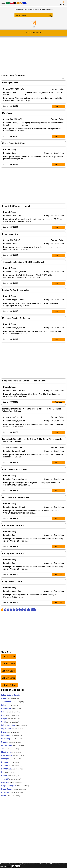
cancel (18, 866)
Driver (11, 702)
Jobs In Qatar (8, 660)
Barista (11, 799)
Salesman (12, 739)
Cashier (11, 765)
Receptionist (13, 749)
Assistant (12, 769)
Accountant (13, 712)
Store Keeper (13, 792)
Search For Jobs (22, 15)
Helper (11, 722)
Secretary (12, 742)
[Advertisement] (34, 55)
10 (28, 613)
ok (13, 866)
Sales (10, 708)
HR (9, 775)
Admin (10, 779)
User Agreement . (6, 866)
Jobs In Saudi (8, 674)
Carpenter (12, 796)
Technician (13, 705)
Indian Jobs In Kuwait (10, 698)
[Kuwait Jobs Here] (17, 4)
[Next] (33, 613)
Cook (10, 725)
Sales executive (15, 728)
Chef (10, 718)
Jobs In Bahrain (9, 688)
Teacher (11, 782)
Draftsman (12, 772)
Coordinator (13, 759)
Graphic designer (15, 789)
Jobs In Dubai (8, 667)
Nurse (10, 715)
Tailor (10, 752)
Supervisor (12, 732)
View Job (58, 106)
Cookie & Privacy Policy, (53, 864)
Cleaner (11, 745)
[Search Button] (49, 17)
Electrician (12, 755)
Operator (11, 785)
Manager (11, 762)
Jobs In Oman (9, 681)
